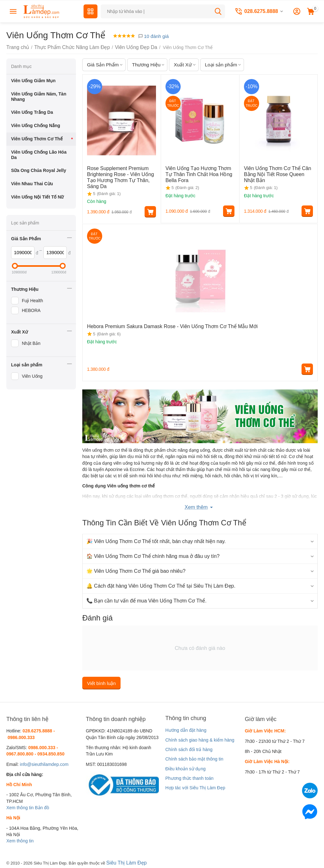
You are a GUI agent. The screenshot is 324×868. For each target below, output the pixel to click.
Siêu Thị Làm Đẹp (124, 861)
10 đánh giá (153, 36)
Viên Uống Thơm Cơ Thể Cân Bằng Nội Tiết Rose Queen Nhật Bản (276, 173)
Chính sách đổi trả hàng (189, 749)
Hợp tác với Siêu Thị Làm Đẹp (195, 787)
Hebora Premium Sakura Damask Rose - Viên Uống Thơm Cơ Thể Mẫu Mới (162, 325)
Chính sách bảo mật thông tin (194, 758)
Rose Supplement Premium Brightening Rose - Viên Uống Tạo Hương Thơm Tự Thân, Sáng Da (121, 173)
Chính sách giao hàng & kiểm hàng (200, 739)
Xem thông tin (20, 807)
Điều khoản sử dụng (185, 768)
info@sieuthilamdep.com (44, 763)
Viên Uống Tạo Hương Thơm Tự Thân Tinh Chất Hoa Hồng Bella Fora (198, 173)
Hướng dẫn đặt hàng (186, 730)
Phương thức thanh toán (189, 777)
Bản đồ (42, 807)
